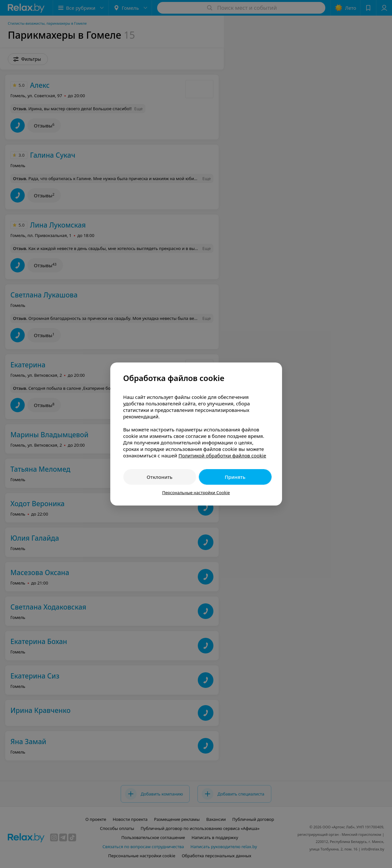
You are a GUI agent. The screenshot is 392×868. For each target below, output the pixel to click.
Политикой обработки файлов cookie (222, 455)
